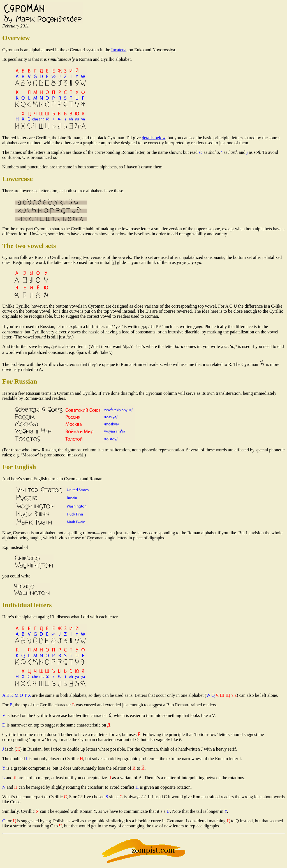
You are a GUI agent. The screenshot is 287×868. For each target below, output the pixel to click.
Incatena (119, 50)
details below (154, 138)
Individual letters (27, 605)
